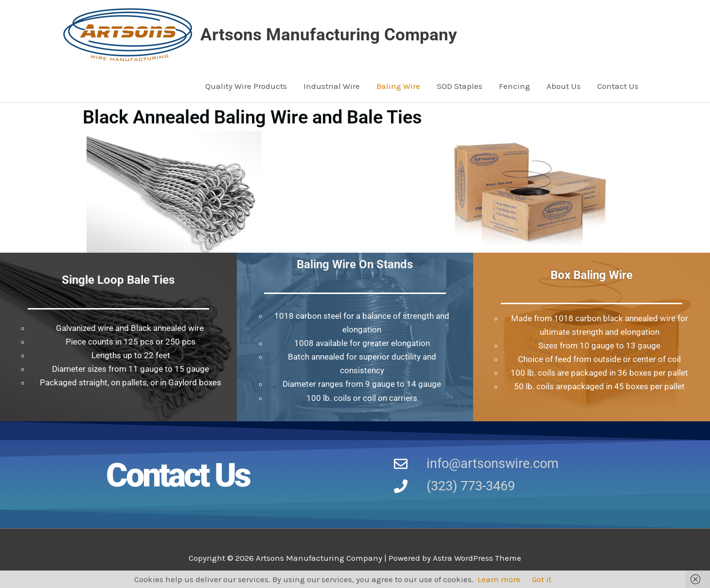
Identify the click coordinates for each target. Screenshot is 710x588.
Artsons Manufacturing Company (329, 35)
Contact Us (618, 86)
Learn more (499, 579)
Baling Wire (398, 86)
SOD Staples (460, 86)
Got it (542, 579)
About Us (564, 86)
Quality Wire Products (246, 86)
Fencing (515, 86)
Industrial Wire (332, 86)
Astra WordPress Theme (477, 558)
